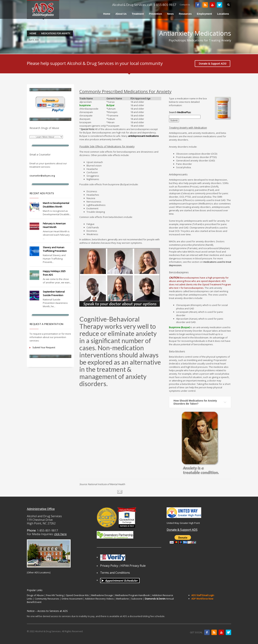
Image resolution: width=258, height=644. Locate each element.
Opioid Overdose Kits (77, 595)
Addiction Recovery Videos (99, 599)
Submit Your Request (44, 347)
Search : (180, 112)
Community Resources (47, 599)
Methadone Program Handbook (132, 595)
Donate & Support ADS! (212, 64)
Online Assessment (72, 599)
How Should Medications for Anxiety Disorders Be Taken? (195, 402)
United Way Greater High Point (183, 523)
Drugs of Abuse (35, 595)
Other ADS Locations (39, 572)
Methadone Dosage (102, 595)
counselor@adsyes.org (42, 176)
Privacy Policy (109, 566)
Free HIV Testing (55, 595)
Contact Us (185, 5)
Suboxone (137, 599)
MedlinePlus (184, 112)
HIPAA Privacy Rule (133, 566)
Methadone (122, 599)
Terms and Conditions (115, 573)
